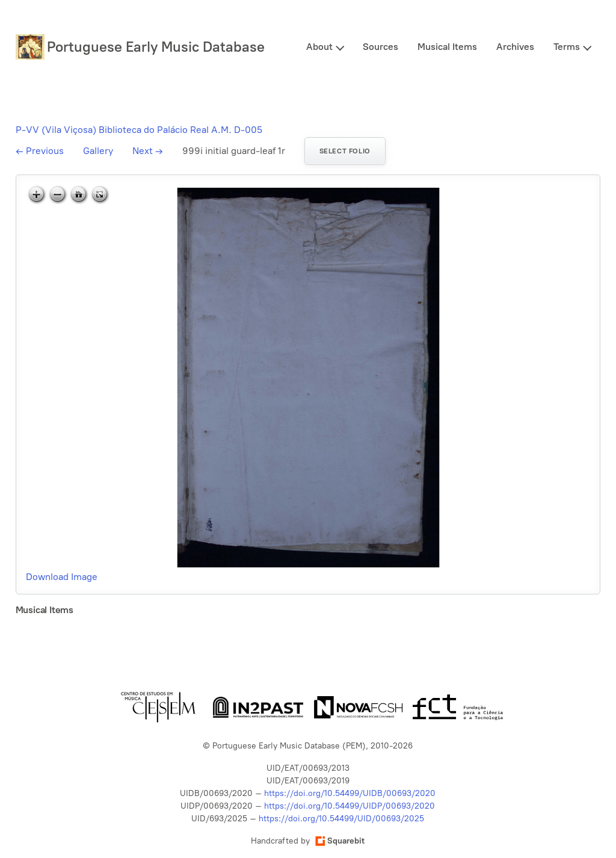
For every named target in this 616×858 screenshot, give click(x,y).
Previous (40, 151)
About (319, 47)
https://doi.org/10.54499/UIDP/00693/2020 (350, 806)
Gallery (98, 151)
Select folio (345, 151)
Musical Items (447, 47)
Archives (515, 47)
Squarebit (340, 841)
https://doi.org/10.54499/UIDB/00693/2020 (350, 793)
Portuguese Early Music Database (156, 47)
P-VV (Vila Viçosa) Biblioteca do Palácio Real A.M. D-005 (139, 130)
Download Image (62, 577)
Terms (567, 47)
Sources (380, 47)
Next (148, 151)
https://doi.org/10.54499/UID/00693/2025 (341, 819)
